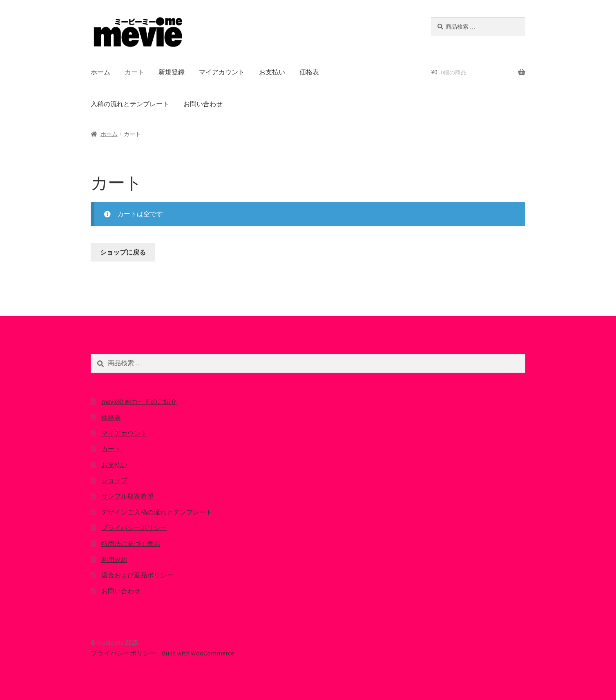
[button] (138, 32)
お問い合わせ (203, 104)
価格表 (309, 72)
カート (134, 72)
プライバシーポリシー (134, 528)
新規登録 (172, 72)
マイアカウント (222, 72)
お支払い (272, 72)
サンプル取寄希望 (127, 496)
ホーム (100, 72)
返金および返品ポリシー (137, 575)
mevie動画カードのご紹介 (139, 401)
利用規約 (114, 559)
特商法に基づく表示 (131, 543)
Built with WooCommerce (198, 653)
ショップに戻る (123, 252)
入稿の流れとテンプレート (130, 104)
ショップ (114, 480)
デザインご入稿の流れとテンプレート (157, 512)
